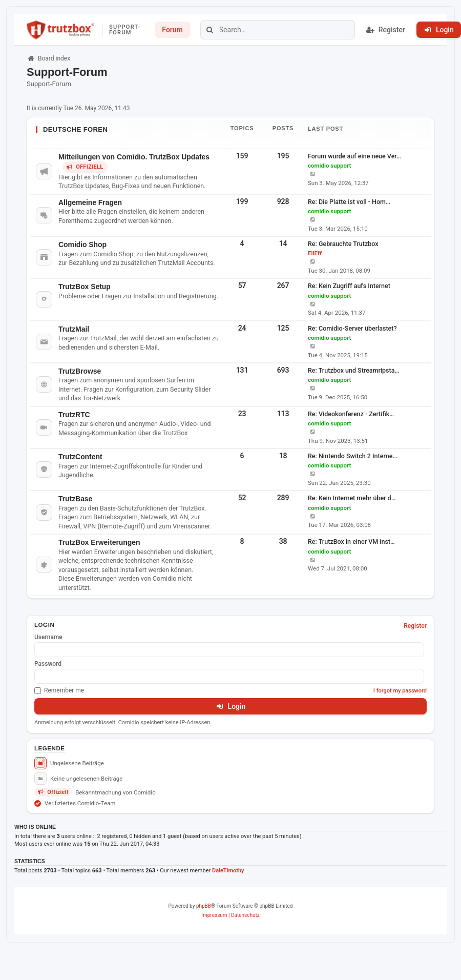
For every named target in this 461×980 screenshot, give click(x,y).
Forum (172, 30)
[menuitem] (214, 915)
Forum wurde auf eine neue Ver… (354, 156)
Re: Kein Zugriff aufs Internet (349, 286)
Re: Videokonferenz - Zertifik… (351, 414)
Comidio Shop (82, 244)
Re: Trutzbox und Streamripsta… (353, 370)
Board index (48, 58)
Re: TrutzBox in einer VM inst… (351, 542)
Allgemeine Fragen (90, 202)
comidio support (329, 166)
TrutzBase (75, 499)
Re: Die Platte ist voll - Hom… (349, 202)
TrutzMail (74, 329)
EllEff (315, 253)
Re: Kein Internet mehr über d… (352, 498)
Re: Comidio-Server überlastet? (352, 328)
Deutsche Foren (75, 129)
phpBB (204, 906)
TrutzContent (80, 457)
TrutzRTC (74, 415)
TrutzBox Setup (85, 287)
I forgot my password (400, 691)
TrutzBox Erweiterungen (99, 542)
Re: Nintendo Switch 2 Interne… (352, 456)
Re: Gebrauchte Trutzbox (343, 244)
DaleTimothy (228, 871)
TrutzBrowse (80, 371)
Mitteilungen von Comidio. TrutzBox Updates (134, 157)
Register (415, 626)
